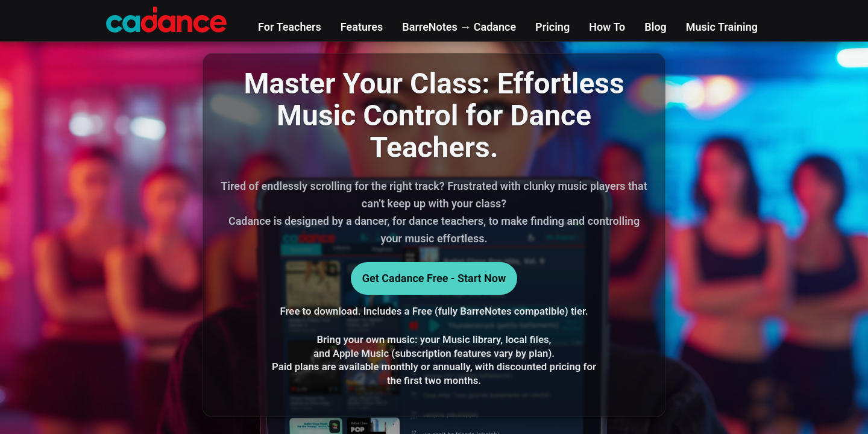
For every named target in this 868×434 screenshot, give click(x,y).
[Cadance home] (166, 18)
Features (362, 27)
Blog (656, 27)
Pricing (552, 27)
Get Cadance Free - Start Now (434, 278)
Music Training (722, 27)
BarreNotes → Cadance (459, 27)
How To (607, 27)
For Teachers (290, 27)
